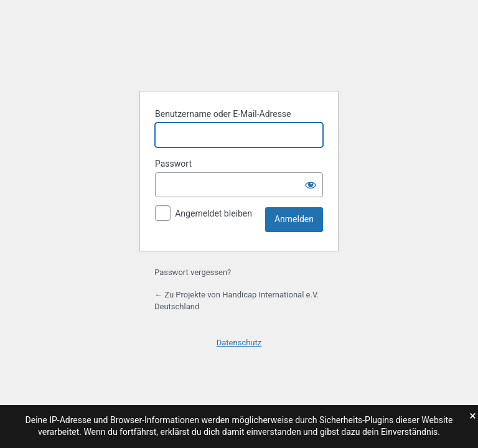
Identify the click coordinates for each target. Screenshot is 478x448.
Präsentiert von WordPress (239, 50)
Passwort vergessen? (193, 272)
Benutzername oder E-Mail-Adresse (223, 114)
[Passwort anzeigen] (311, 185)
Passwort (173, 164)
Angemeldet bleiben (213, 213)
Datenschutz (239, 343)
